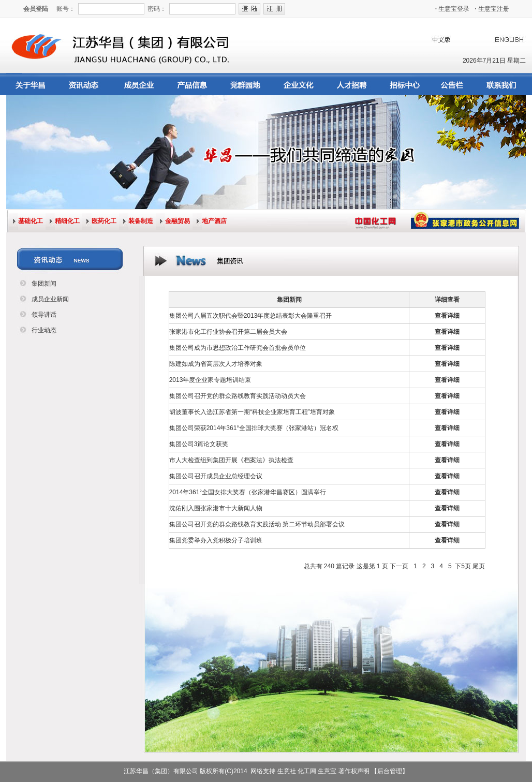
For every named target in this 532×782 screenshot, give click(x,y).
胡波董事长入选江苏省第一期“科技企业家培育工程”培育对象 (252, 412)
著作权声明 (354, 771)
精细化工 (67, 221)
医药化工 (104, 221)
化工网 (307, 771)
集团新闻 (44, 284)
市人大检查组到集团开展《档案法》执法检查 (231, 460)
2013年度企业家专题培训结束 (210, 380)
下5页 (463, 566)
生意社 (287, 771)
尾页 (479, 566)
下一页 (399, 566)
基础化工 (31, 221)
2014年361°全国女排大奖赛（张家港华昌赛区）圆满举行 (248, 492)
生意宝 (327, 771)
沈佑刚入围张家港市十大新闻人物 (216, 508)
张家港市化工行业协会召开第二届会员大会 (228, 332)
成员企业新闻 (50, 299)
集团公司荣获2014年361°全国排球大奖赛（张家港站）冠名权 (254, 428)
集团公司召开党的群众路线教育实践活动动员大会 (238, 396)
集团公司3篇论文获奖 (199, 444)
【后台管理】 (390, 771)
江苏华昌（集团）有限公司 (161, 771)
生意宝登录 (453, 9)
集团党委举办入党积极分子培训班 (216, 540)
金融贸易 (178, 221)
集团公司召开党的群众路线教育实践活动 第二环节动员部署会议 (257, 524)
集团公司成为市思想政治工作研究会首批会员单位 (238, 348)
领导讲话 (44, 315)
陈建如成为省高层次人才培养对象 (216, 364)
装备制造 (141, 221)
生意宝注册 (492, 9)
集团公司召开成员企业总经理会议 (216, 476)
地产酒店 (214, 221)
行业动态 (44, 330)
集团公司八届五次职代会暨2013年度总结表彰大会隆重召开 (251, 316)
